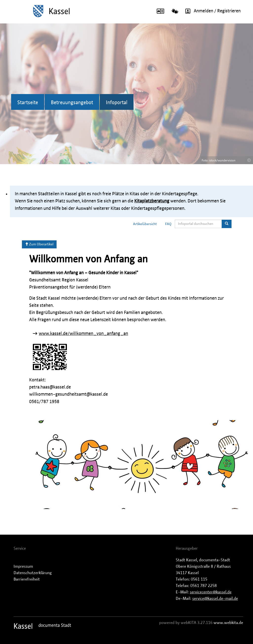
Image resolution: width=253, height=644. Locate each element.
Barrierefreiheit (27, 579)
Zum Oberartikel (39, 244)
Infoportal (117, 103)
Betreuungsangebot (72, 103)
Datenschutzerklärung (33, 573)
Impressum (23, 566)
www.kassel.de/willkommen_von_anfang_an (83, 334)
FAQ (168, 224)
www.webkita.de (228, 623)
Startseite (28, 103)
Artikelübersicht (145, 224)
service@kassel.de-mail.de (215, 599)
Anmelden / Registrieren (211, 11)
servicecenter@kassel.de (211, 592)
